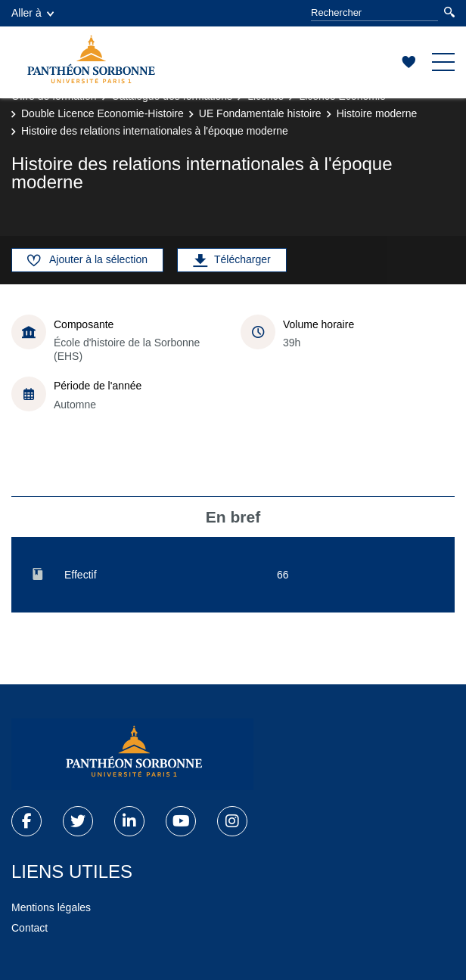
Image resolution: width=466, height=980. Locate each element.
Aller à (33, 13)
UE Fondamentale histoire (260, 113)
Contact (30, 928)
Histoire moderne (377, 113)
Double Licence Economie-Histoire (103, 113)
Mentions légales (51, 907)
